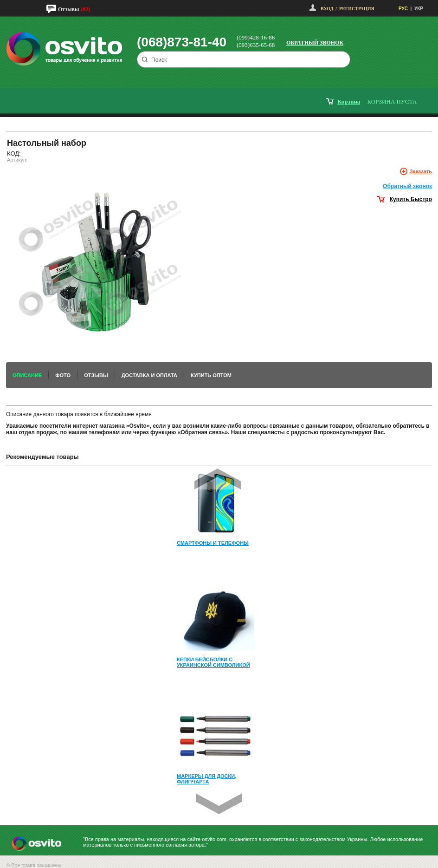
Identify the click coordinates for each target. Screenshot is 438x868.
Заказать (421, 171)
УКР (419, 9)
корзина (349, 101)
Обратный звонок (315, 43)
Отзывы (68, 9)
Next (219, 804)
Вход (327, 9)
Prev (218, 479)
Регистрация (357, 9)
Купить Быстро (411, 199)
